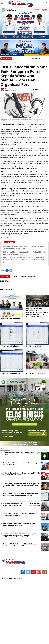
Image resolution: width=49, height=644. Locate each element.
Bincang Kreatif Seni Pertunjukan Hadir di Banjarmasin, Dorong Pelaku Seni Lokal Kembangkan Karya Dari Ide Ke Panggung (25, 260)
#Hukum (23, 276)
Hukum (12, 63)
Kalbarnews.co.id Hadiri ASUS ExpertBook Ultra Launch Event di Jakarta (20, 514)
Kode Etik (12, 578)
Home (2, 63)
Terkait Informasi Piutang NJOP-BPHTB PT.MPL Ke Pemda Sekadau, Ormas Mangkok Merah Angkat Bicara (21, 485)
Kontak (20, 578)
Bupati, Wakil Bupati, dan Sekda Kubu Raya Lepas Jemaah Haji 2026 (21, 464)
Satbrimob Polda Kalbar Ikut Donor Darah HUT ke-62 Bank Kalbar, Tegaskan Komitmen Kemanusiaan (21, 504)
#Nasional (32, 276)
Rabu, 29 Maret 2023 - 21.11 (12, 90)
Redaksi (5, 578)
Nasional (17, 63)
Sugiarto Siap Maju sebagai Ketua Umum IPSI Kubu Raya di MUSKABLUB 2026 (21, 474)
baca (35, 89)
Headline (7, 63)
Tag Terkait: (5, 276)
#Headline (15, 276)
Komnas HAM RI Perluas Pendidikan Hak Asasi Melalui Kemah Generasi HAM (20, 545)
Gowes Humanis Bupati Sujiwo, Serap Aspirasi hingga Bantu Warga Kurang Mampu (20, 535)
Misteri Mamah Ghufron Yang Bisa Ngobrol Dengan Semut (21, 454)
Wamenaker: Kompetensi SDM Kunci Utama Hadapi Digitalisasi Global (19, 525)
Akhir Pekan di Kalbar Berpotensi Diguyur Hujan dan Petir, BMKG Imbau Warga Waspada (20, 494)
